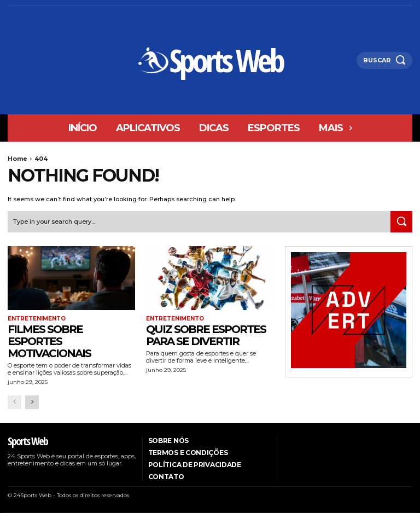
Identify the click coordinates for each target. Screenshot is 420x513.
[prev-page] (14, 402)
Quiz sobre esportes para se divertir (206, 335)
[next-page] (32, 402)
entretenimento (37, 319)
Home (17, 159)
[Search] (401, 222)
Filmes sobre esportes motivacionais (49, 341)
